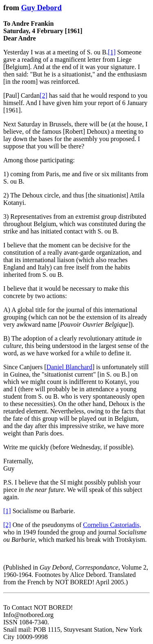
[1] (112, 52)
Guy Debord (41, 8)
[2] (43, 95)
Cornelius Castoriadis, (112, 525)
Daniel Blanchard (69, 367)
